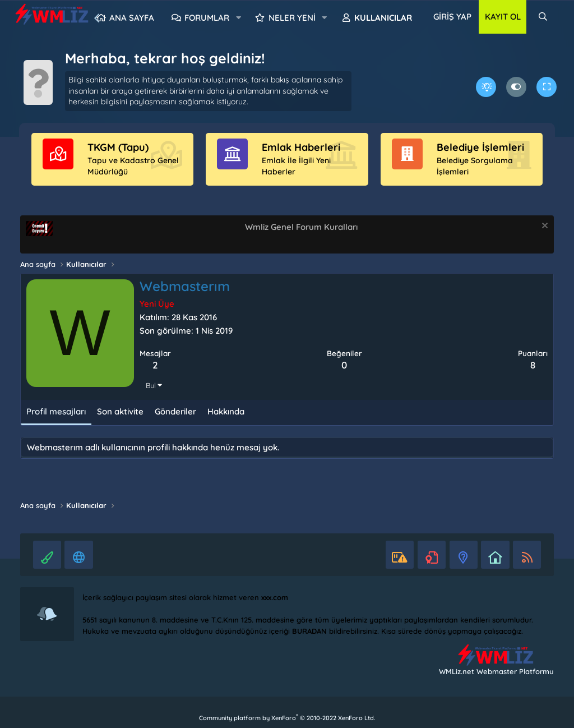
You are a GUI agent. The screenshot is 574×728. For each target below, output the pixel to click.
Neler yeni (292, 18)
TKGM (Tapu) (118, 147)
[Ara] (543, 17)
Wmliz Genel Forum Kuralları (301, 227)
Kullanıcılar (383, 18)
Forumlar (207, 18)
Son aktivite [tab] (120, 411)
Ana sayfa (132, 18)
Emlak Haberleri (301, 147)
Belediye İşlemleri (480, 147)
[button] (238, 18)
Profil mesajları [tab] (56, 411)
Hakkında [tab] (226, 411)
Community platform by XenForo (287, 718)
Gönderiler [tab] (175, 411)
